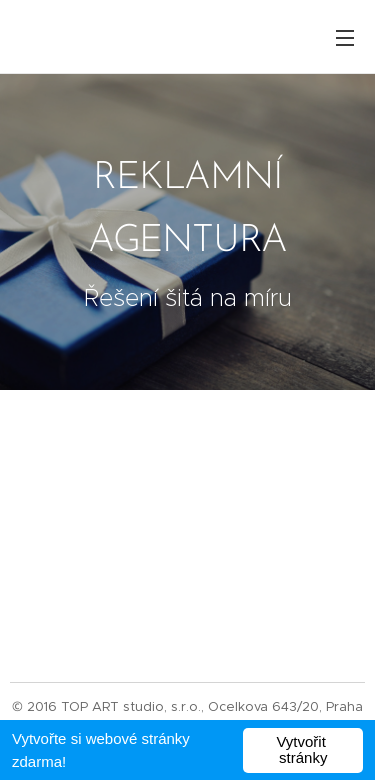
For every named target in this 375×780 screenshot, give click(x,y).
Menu (345, 38)
